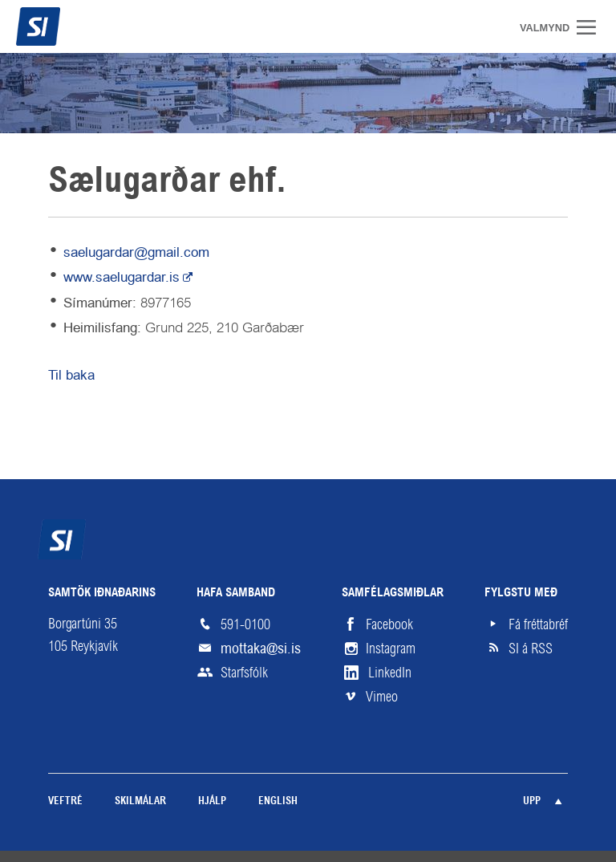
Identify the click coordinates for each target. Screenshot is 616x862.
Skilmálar (140, 801)
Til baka (71, 375)
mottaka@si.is (261, 648)
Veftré (65, 801)
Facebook (389, 624)
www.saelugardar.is (122, 277)
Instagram (391, 649)
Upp (532, 801)
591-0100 (245, 624)
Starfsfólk (244, 673)
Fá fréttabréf (538, 624)
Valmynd (592, 27)
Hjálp (212, 801)
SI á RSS (531, 649)
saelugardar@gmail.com (136, 252)
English (278, 801)
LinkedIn (390, 673)
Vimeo (382, 697)
